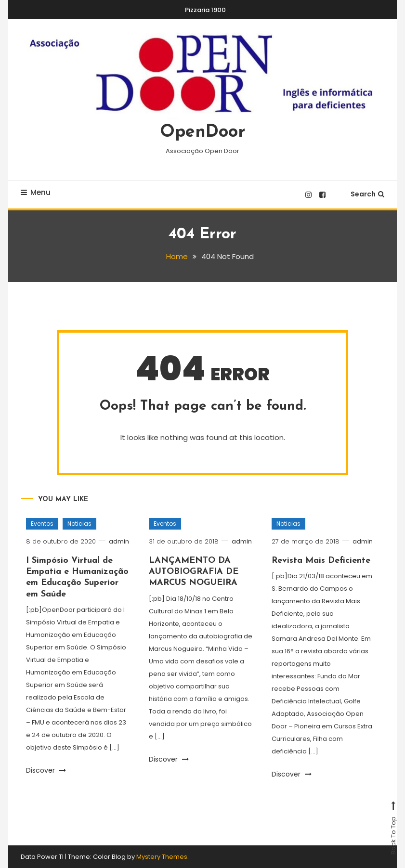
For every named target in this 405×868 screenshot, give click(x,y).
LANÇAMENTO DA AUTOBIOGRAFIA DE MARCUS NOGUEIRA (194, 571)
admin (119, 541)
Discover (46, 770)
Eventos (42, 524)
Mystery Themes (162, 857)
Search (367, 194)
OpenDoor (202, 132)
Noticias (79, 524)
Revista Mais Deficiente (321, 560)
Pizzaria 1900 (205, 10)
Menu (36, 192)
